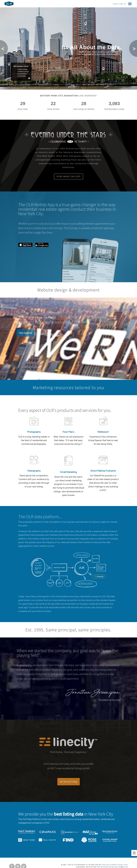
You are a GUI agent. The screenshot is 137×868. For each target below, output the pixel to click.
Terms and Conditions (109, 865)
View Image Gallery (69, 176)
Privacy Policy (123, 865)
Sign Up (123, 4)
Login (115, 4)
